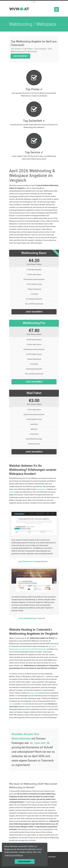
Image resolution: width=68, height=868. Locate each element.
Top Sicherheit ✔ (34, 121)
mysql (36, 693)
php (32, 693)
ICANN (23, 704)
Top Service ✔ (34, 152)
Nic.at (11, 704)
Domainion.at (42, 489)
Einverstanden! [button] (25, 861)
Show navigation (57, 9)
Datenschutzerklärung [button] (14, 855)
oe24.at (12, 492)
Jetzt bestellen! (20, 56)
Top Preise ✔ (34, 89)
